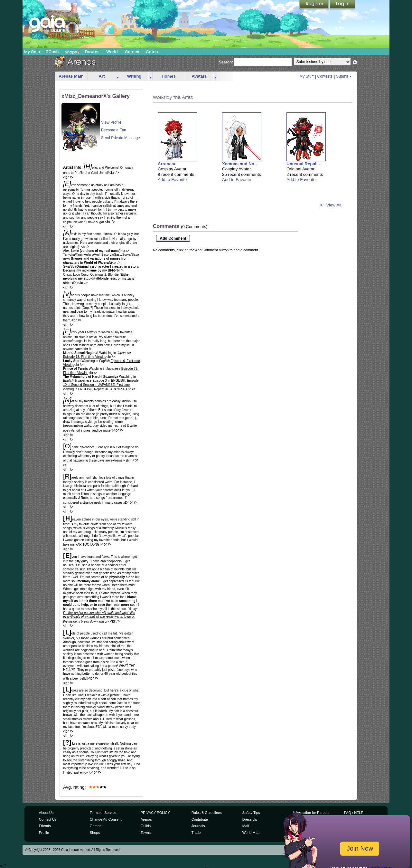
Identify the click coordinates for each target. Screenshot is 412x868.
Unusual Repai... (303, 164)
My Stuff (306, 76)
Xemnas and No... (240, 164)
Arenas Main (71, 76)
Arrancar (167, 164)
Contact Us (48, 819)
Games (132, 52)
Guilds (146, 826)
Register (314, 5)
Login (342, 5)
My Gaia (32, 52)
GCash (52, 52)
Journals (198, 826)
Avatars (199, 76)
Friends (45, 826)
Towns (146, 833)
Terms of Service (103, 813)
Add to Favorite (172, 180)
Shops (72, 52)
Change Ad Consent (106, 819)
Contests (325, 76)
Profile (44, 833)
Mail (246, 826)
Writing (134, 76)
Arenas (146, 819)
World (112, 52)
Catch (152, 52)
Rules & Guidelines (207, 813)
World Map (251, 833)
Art (102, 76)
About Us (46, 813)
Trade (196, 833)
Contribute (200, 819)
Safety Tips (251, 813)
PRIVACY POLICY (155, 813)
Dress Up (250, 819)
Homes (169, 76)
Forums (92, 52)
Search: (226, 62)
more (118, 76)
